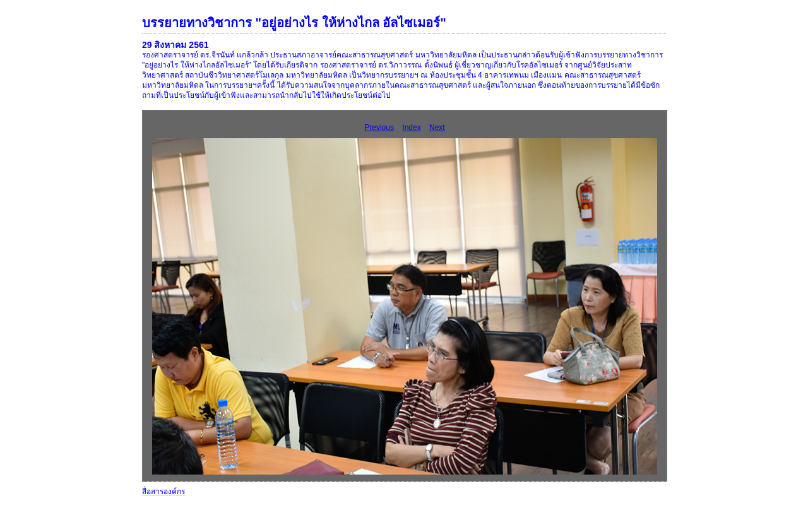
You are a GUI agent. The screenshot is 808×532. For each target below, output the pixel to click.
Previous (379, 127)
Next (437, 127)
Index (411, 127)
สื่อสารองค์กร (163, 492)
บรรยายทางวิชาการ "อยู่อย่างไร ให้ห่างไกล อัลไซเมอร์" (294, 23)
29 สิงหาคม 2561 (175, 45)
